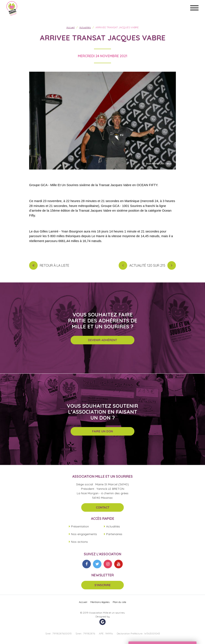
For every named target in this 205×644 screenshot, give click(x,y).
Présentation (80, 526)
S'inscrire (102, 585)
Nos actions (79, 542)
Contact (103, 507)
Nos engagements (84, 534)
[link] (115, 185)
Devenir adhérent (102, 340)
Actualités (85, 27)
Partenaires (114, 534)
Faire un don (102, 431)
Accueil (70, 27)
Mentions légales (100, 602)
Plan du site (119, 602)
